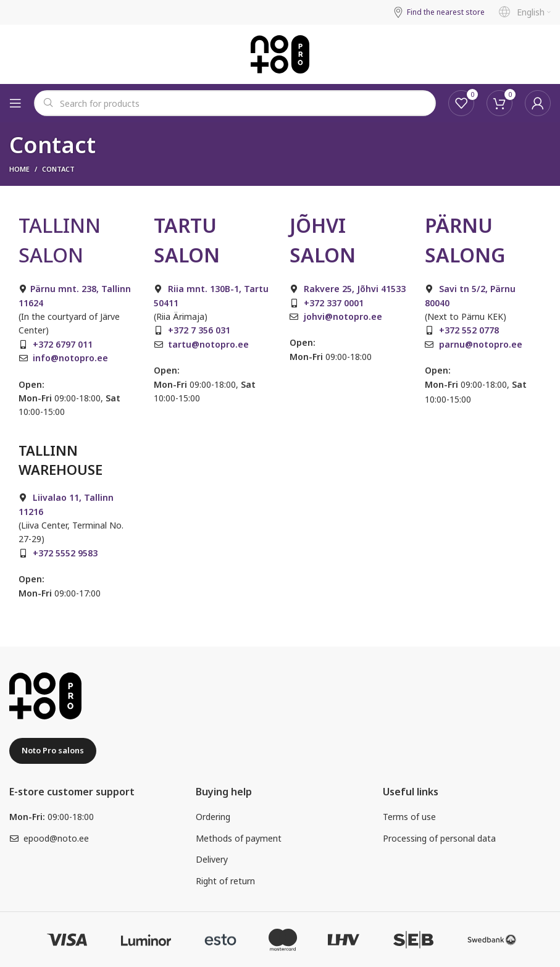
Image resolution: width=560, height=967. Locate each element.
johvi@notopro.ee (343, 316)
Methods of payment (239, 838)
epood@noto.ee (56, 838)
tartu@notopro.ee (208, 344)
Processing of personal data (439, 838)
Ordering (213, 817)
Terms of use (409, 817)
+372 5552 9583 (65, 553)
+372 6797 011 (63, 344)
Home (19, 169)
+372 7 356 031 (199, 330)
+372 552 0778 (469, 330)
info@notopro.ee (70, 358)
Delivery (212, 859)
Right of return (225, 881)
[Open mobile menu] (15, 103)
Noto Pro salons (53, 750)
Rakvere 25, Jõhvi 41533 (355, 289)
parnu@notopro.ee (481, 344)
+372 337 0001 (334, 303)
